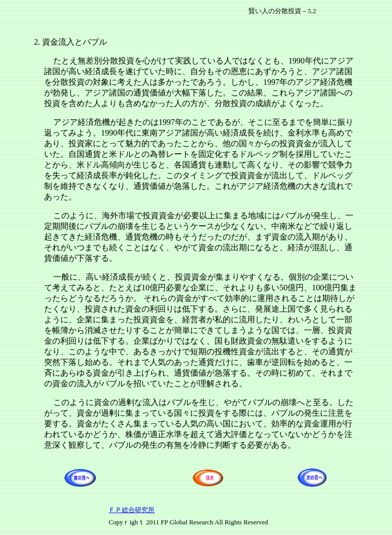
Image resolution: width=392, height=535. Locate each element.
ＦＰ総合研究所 (132, 510)
